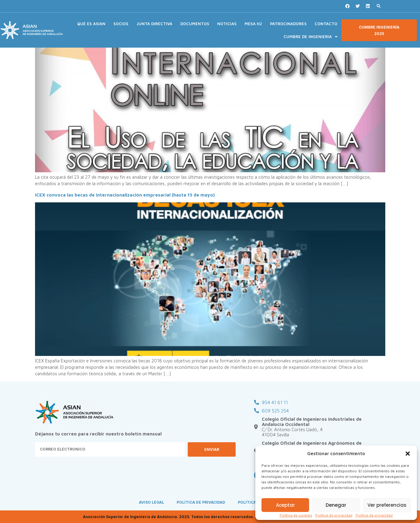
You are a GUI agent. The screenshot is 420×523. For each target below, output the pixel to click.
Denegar (336, 505)
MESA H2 (253, 24)
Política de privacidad (334, 515)
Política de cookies (296, 515)
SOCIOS (121, 24)
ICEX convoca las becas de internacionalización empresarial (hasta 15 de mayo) (125, 195)
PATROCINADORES (288, 24)
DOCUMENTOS (195, 24)
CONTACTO (326, 24)
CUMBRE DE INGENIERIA (310, 37)
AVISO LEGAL (151, 502)
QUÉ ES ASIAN (91, 24)
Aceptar (285, 505)
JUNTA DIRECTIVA (154, 24)
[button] (408, 454)
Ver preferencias (387, 505)
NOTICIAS (227, 24)
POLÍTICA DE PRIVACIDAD (201, 502)
